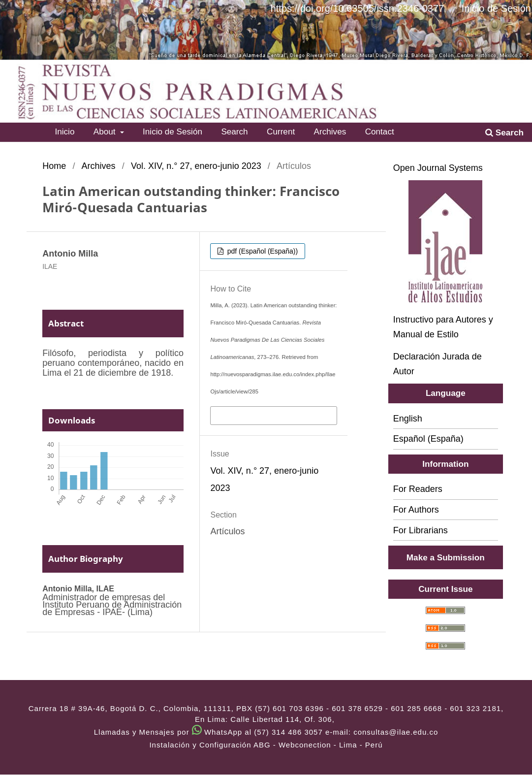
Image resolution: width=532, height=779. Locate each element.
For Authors (416, 510)
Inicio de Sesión (172, 131)
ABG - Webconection (292, 745)
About (106, 131)
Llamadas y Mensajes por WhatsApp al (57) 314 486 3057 (208, 732)
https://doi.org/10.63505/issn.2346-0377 (357, 8)
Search (234, 131)
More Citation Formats (256, 415)
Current (281, 131)
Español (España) (428, 439)
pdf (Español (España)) (262, 251)
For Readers (418, 489)
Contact (380, 131)
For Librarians (421, 530)
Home (54, 166)
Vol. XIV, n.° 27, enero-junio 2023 (196, 166)
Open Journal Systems (438, 168)
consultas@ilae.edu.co (396, 732)
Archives (330, 131)
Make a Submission (446, 557)
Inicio (64, 131)
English (408, 419)
